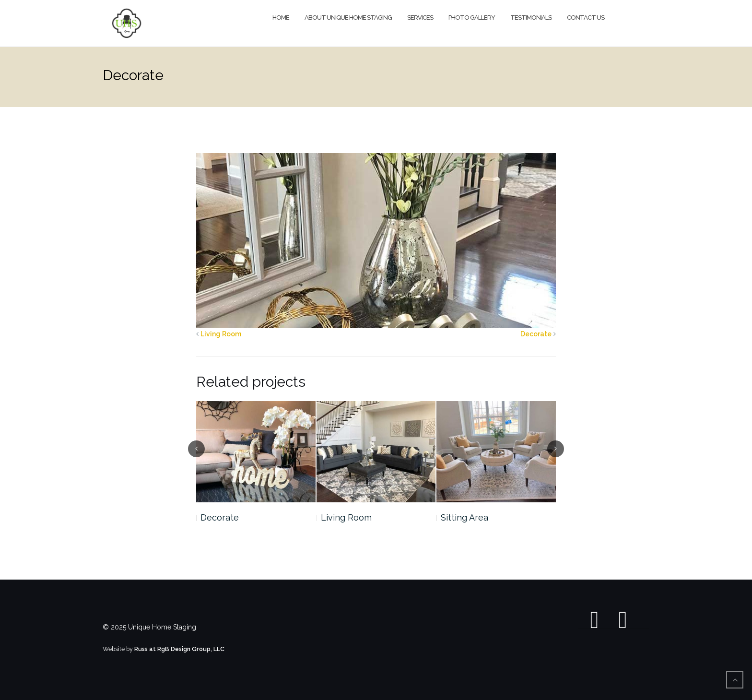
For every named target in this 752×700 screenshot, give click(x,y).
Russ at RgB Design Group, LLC (179, 649)
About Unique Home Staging (348, 18)
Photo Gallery (472, 18)
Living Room (221, 334)
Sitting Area (464, 517)
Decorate (536, 334)
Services (420, 18)
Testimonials (531, 18)
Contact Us (586, 18)
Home (281, 18)
